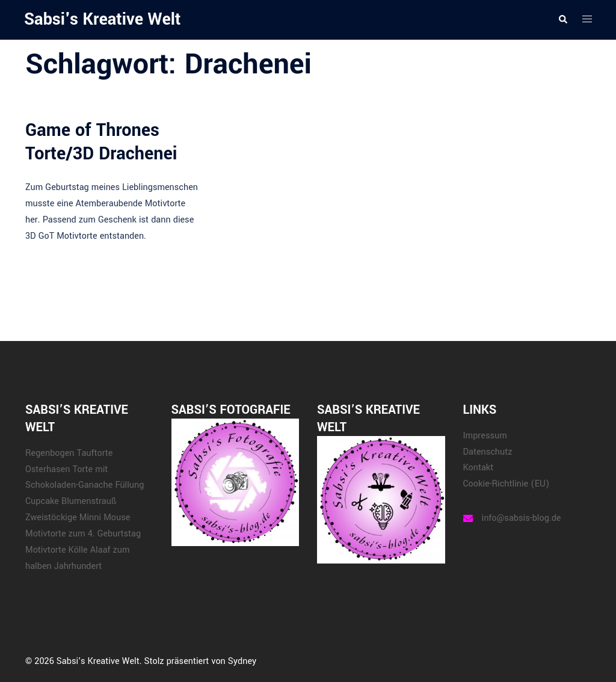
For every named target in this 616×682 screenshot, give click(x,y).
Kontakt (479, 468)
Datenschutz (488, 452)
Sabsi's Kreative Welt (102, 20)
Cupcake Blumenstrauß (71, 501)
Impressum (485, 436)
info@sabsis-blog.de (522, 518)
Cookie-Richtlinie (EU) (507, 484)
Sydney (242, 661)
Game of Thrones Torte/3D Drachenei (101, 142)
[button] (562, 20)
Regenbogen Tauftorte (69, 453)
